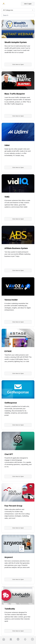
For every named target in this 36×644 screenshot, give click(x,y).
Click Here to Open (18, 64)
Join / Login (28, 4)
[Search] (18, 15)
